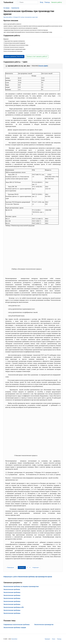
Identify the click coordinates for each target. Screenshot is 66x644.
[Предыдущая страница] (10, 568)
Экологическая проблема (12, 589)
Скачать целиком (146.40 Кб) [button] (14, 57)
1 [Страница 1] (16, 567)
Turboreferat (14, 639)
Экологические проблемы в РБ (14, 607)
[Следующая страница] (36, 568)
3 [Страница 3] (27, 567)
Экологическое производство (44, 625)
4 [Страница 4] (30, 567)
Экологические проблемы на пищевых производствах (21, 586)
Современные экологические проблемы (17, 625)
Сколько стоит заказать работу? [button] (37, 57)
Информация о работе (28, 577)
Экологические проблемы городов (15, 628)
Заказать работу (57, 2)
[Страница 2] (22, 568)
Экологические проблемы (12, 592)
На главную (6, 8)
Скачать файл (43, 66)
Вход (42, 2)
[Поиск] (27, 2)
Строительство (15, 8)
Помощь (47, 2)
